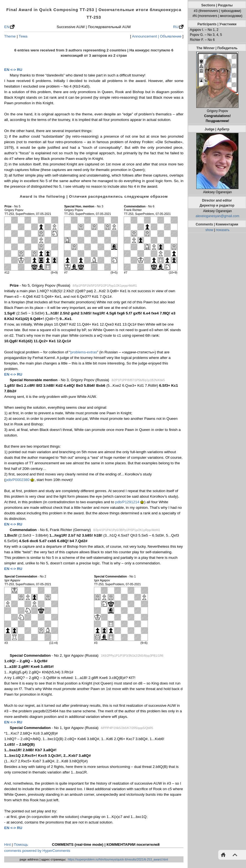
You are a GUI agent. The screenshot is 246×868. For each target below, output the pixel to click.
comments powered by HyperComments (37, 851)
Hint (8, 845)
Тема (23, 36)
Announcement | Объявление (157, 36)
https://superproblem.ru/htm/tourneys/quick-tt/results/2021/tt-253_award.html (118, 859)
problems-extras (84, 352)
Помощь (21, 845)
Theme (10, 36)
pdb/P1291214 (127, 502)
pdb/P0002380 (17, 480)
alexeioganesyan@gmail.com (218, 216)
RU (176, 27)
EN (7, 27)
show (209, 230)
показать (223, 230)
